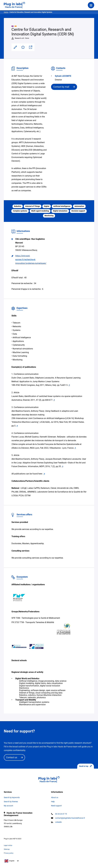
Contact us (12, 757)
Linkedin (58, 822)
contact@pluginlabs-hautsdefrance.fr (70, 818)
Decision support (78, 211)
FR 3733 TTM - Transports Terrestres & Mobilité (33, 622)
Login (39, 3)
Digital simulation (60, 211)
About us (55, 797)
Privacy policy (9, 853)
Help (53, 802)
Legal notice (8, 845)
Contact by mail (61, 87)
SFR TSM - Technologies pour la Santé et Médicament (36, 618)
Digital (47, 206)
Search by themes (11, 802)
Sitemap (7, 849)
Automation (79, 206)
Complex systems (20, 211)
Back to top (86, 766)
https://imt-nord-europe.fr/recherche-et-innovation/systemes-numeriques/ (31, 260)
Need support (56, 806)
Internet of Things (33, 206)
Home (6, 12)
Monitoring (49, 216)
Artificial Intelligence (62, 206)
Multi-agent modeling (40, 211)
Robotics (18, 206)
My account (8, 806)
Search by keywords (12, 797)
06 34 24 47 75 (61, 814)
